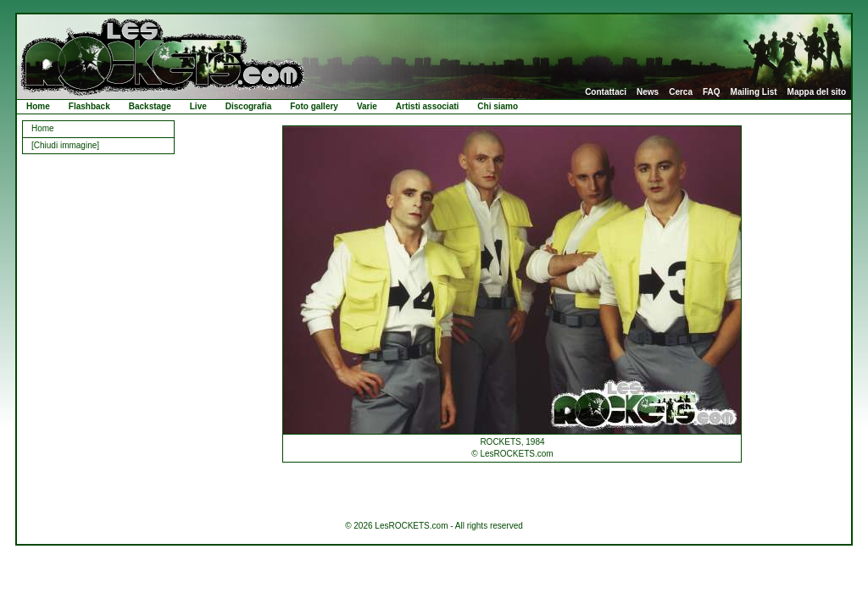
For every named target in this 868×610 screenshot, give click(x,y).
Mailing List (754, 92)
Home (38, 106)
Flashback (89, 106)
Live (198, 106)
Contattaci (606, 92)
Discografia (248, 106)
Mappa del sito (817, 92)
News (648, 92)
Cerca (681, 92)
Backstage (150, 106)
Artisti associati (427, 106)
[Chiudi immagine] (65, 145)
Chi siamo (498, 106)
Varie (367, 106)
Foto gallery (314, 106)
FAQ (712, 92)
